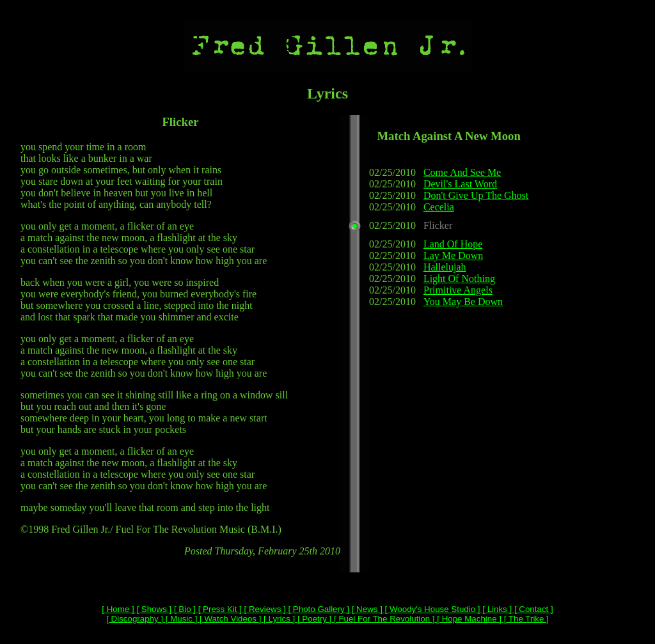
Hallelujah (445, 267)
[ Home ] (118, 609)
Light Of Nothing (459, 279)
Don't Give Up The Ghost (476, 195)
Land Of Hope (453, 244)
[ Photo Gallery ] (318, 609)
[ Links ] (496, 609)
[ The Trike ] (525, 619)
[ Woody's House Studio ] (431, 609)
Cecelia (439, 207)
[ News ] (366, 609)
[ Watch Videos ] (229, 619)
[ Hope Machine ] (468, 619)
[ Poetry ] (313, 619)
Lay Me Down (453, 255)
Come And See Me (462, 172)
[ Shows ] (153, 609)
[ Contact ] (532, 609)
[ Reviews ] (264, 609)
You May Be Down (463, 302)
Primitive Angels (458, 290)
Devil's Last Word (460, 184)
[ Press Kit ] (219, 609)
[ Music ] (180, 619)
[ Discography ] (135, 619)
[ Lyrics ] (278, 619)
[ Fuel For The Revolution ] (383, 619)
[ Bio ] (184, 609)
